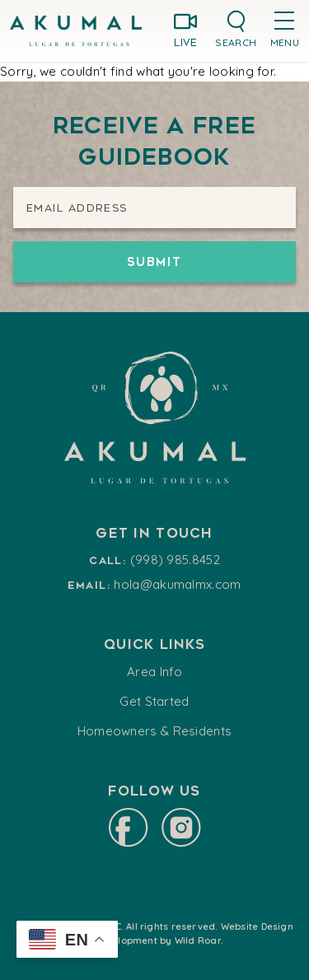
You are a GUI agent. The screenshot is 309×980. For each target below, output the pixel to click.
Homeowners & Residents (155, 731)
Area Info (154, 672)
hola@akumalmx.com (177, 584)
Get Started (154, 701)
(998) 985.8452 (175, 560)
